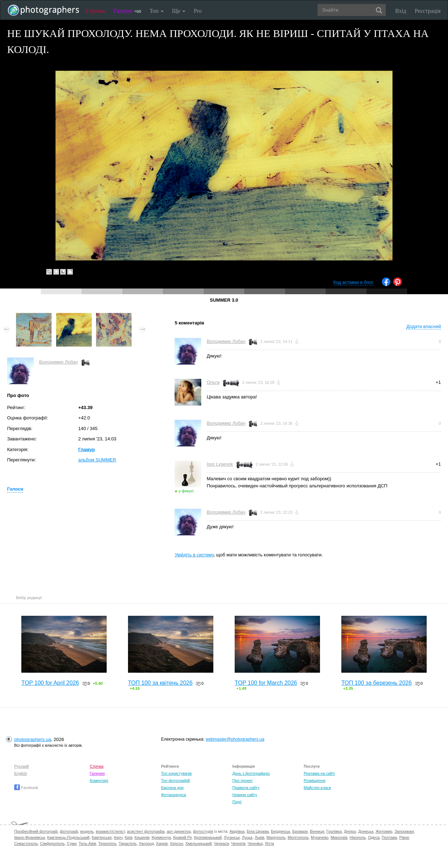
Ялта (269, 843)
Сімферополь (52, 843)
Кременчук (161, 837)
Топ (157, 11)
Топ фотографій (175, 780)
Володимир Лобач (58, 362)
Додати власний (424, 326)
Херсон (177, 843)
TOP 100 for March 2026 (266, 683)
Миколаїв (339, 837)
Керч (118, 837)
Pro (198, 11)
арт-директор (179, 831)
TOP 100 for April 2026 (50, 683)
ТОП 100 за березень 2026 (377, 683)
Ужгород (146, 843)
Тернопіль (107, 843)
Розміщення (314, 780)
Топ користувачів (176, 773)
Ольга (213, 382)
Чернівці (255, 843)
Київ (129, 837)
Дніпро (350, 831)
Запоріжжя (404, 831)
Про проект (243, 780)
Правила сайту (246, 788)
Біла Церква (258, 831)
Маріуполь (276, 837)
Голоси (15, 489)
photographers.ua (33, 739)
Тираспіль (128, 843)
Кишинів (142, 837)
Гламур (87, 449)
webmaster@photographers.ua (235, 739)
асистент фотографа (146, 831)
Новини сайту (245, 795)
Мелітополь (298, 837)
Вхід (401, 11)
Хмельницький (198, 843)
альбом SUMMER (97, 460)
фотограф (69, 831)
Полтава (389, 837)
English (21, 773)
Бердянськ (281, 831)
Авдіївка (237, 831)
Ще (179, 11)
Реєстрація (428, 11)
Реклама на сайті (319, 773)
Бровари (300, 831)
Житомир (384, 831)
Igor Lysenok (220, 464)
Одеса (374, 837)
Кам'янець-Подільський (68, 837)
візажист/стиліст (110, 831)
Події (237, 802)
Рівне (404, 837)
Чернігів (238, 843)
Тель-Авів (87, 843)
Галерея (127, 11)
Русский (22, 766)
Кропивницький (208, 837)
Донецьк (366, 831)
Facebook (26, 788)
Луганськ (232, 837)
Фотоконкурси (174, 795)
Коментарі (99, 780)
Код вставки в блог (353, 282)
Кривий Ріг (182, 837)
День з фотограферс (251, 773)
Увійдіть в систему (194, 555)
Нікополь (358, 837)
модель (87, 831)
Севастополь (26, 843)
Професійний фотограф (36, 831)
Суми (72, 843)
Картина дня (172, 788)
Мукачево (319, 837)
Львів (259, 837)
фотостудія (203, 831)
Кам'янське (102, 837)
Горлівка (334, 831)
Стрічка (95, 11)
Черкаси (221, 843)
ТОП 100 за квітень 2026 (160, 683)
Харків (162, 843)
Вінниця (317, 831)
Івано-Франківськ (30, 837)
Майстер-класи (317, 788)
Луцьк (247, 837)
